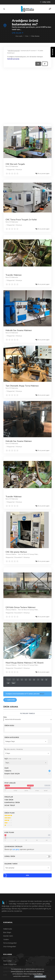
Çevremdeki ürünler (13, 847)
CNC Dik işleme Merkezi (16, 552)
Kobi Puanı (9, 833)
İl (14, 749)
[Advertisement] (26, 95)
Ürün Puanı (10, 813)
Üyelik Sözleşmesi (10, 964)
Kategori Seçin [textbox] (10, 741)
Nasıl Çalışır (7, 961)
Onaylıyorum (40, 976)
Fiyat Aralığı (10, 783)
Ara (16, 875)
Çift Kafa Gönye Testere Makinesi (21, 607)
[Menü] (50, 9)
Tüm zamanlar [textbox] (10, 868)
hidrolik (10, 59)
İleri (13, 683)
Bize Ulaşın (7, 932)
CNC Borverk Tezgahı (15, 164)
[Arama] (5, 9)
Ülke (6, 768)
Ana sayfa (19, 36)
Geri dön (10, 700)
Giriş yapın (45, 2)
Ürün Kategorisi (12, 738)
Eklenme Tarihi (11, 864)
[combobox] (26, 741)
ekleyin (42, 694)
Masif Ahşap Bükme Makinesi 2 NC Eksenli (25, 663)
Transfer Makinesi (14, 275)
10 (8, 683)
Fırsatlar (9, 797)
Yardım (6, 939)
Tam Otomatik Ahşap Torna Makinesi (22, 386)
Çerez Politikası (38, 974)
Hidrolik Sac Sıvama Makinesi (19, 330)
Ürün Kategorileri (10, 947)
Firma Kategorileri (10, 943)
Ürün (27, 36)
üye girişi (16, 849)
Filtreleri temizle (27, 713)
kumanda (16, 59)
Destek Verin (8, 936)
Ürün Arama (35, 36)
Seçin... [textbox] (8, 763)
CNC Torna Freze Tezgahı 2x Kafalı (21, 220)
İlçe (13, 759)
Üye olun (18, 33)
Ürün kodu (9, 726)
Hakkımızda (8, 929)
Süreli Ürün (10, 856)
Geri (9, 680)
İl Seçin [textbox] (8, 753)
